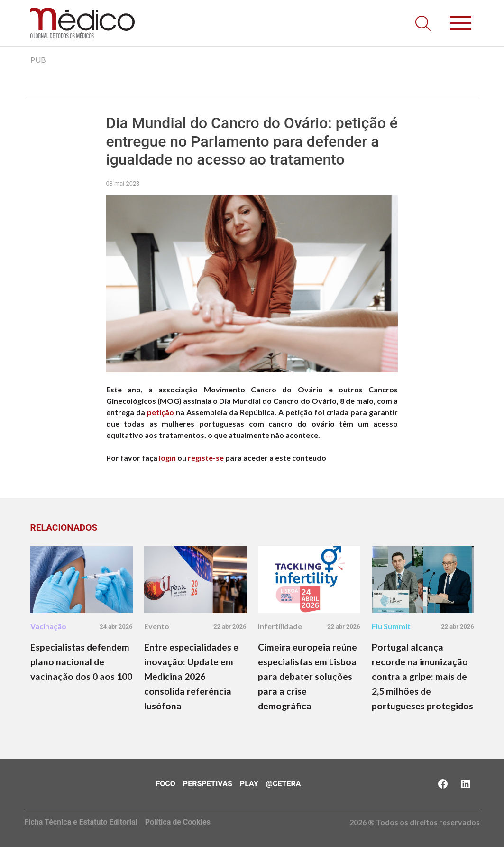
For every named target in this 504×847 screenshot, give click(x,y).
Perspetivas (208, 784)
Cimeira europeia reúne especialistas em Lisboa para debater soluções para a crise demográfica (307, 676)
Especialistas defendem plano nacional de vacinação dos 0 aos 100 (81, 662)
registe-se (206, 458)
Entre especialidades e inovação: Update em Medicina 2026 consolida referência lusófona (191, 676)
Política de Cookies (178, 822)
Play (249, 784)
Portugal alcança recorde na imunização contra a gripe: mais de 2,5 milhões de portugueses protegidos (422, 676)
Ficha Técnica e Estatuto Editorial (81, 822)
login (167, 458)
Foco (166, 784)
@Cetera (284, 784)
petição (160, 412)
